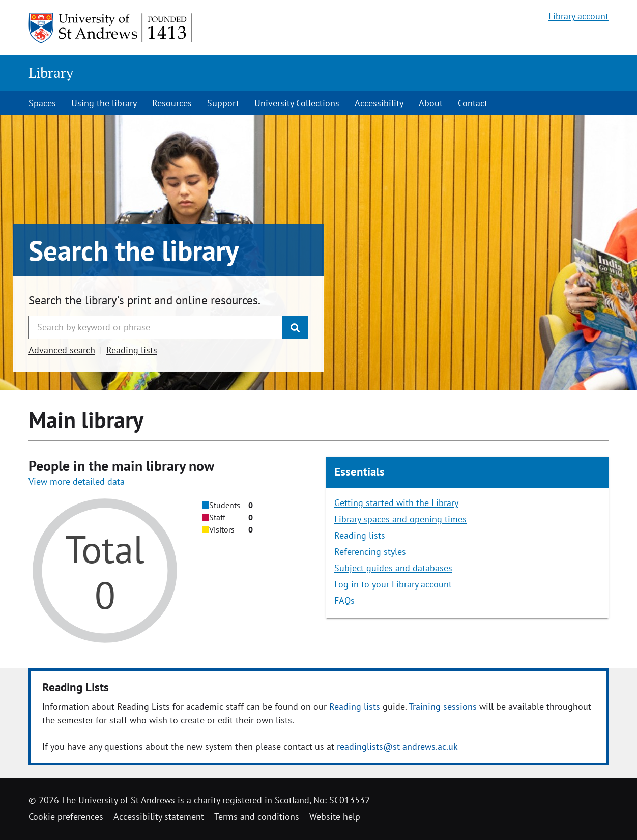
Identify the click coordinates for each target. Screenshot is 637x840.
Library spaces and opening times (400, 519)
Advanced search (62, 350)
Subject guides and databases (393, 568)
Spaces (42, 103)
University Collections (297, 103)
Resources (172, 103)
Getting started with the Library (396, 503)
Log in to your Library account (393, 584)
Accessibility (379, 103)
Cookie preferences (66, 816)
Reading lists (132, 350)
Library (51, 73)
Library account (578, 16)
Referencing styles (370, 552)
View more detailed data (77, 481)
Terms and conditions (257, 816)
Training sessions (443, 706)
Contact (473, 103)
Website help (335, 816)
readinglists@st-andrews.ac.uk (397, 747)
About (431, 103)
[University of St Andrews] (111, 28)
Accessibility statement (159, 816)
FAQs (344, 600)
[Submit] (295, 327)
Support (223, 103)
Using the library (104, 103)
